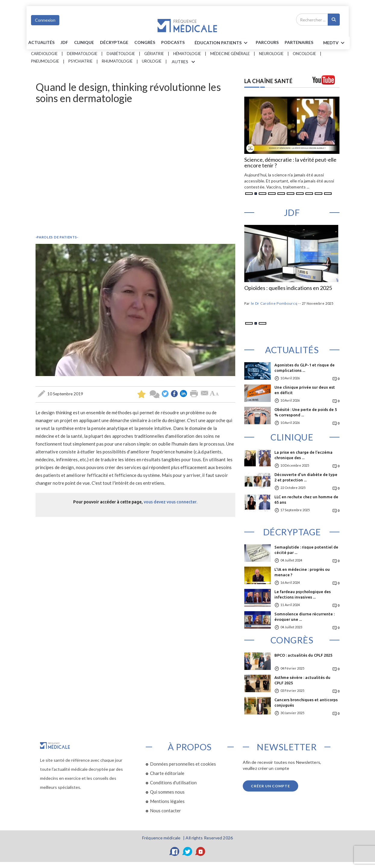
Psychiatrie (80, 61)
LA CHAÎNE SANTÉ (269, 81)
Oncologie (304, 54)
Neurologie (271, 54)
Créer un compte (270, 786)
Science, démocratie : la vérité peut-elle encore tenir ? (290, 163)
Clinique (84, 42)
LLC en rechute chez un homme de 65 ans (306, 499)
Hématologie (187, 54)
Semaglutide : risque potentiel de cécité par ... (306, 550)
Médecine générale (230, 54)
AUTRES (184, 62)
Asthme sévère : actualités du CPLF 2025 (302, 680)
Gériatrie (154, 54)
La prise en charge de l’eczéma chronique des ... (303, 455)
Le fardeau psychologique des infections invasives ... (303, 594)
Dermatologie (82, 54)
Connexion (45, 20)
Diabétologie (121, 54)
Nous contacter (166, 810)
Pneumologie (45, 61)
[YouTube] (201, 851)
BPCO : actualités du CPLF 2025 (303, 655)
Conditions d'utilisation (173, 782)
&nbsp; (135, 168)
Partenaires (299, 42)
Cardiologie (44, 54)
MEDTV (335, 43)
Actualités (41, 42)
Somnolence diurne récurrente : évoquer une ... (305, 617)
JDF (64, 42)
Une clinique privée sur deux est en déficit (305, 390)
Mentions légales (167, 801)
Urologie (152, 61)
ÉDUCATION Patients (222, 43)
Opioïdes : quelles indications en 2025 (288, 288)
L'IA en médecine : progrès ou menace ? (302, 572)
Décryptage (114, 42)
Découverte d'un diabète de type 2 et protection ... (306, 477)
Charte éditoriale (167, 773)
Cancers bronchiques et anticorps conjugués (306, 702)
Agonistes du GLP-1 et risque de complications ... (305, 368)
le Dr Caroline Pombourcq (274, 303)
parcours (267, 42)
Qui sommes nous (167, 792)
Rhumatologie (117, 61)
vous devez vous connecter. (170, 502)
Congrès (145, 42)
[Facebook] (175, 851)
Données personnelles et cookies (183, 764)
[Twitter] (188, 851)
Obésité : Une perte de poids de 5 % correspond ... (306, 412)
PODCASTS (173, 42)
